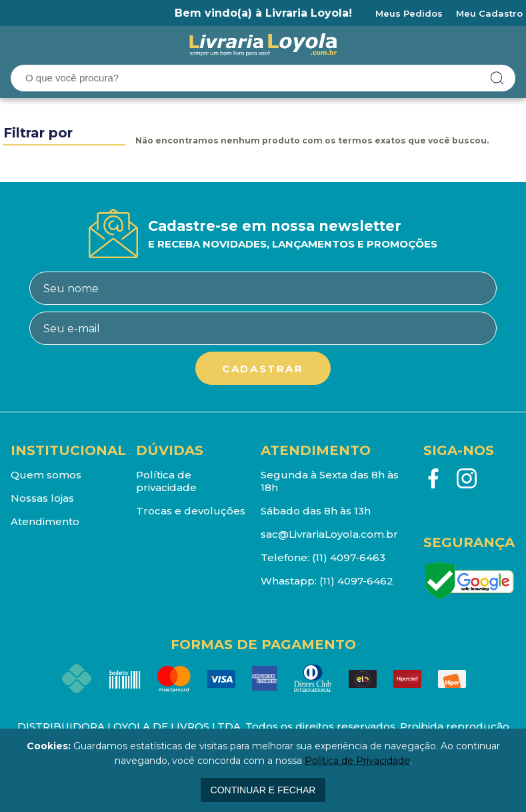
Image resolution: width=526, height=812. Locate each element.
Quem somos (46, 475)
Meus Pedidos (409, 13)
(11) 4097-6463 (349, 557)
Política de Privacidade (357, 761)
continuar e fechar (263, 790)
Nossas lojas (42, 498)
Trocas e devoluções (191, 511)
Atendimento (45, 521)
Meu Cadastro (489, 13)
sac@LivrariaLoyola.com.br (329, 534)
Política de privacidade (166, 481)
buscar (497, 78)
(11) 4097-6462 (356, 581)
